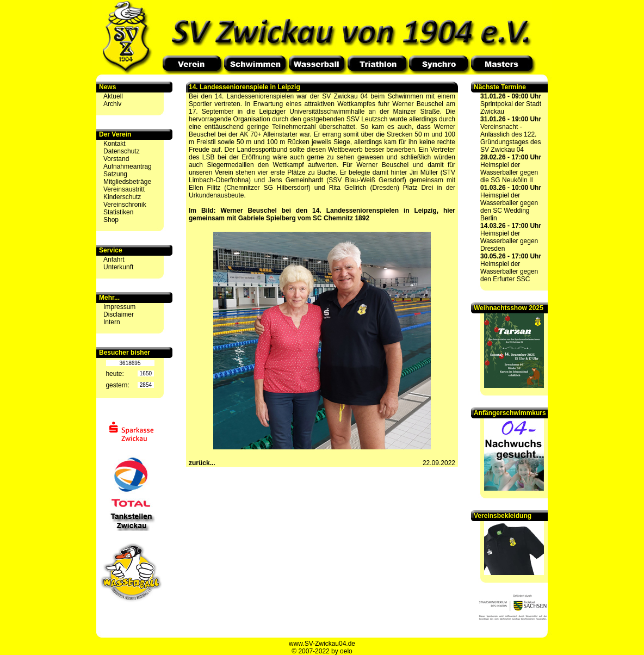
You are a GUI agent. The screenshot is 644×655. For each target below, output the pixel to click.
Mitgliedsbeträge (127, 182)
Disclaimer (119, 314)
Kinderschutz (122, 197)
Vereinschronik (125, 205)
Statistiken (118, 212)
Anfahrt (114, 259)
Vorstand (116, 159)
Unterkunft (118, 267)
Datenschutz (122, 151)
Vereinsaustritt (124, 189)
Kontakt (114, 144)
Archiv (112, 104)
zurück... (202, 463)
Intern (112, 322)
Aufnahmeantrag (128, 166)
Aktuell (113, 96)
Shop (111, 220)
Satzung (115, 174)
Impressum (119, 307)
